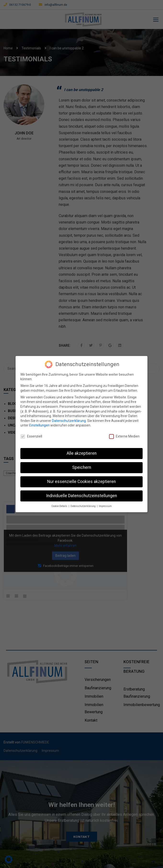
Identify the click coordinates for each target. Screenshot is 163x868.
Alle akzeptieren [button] (82, 453)
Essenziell (31, 436)
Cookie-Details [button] (60, 505)
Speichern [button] (82, 467)
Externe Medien (124, 436)
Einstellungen (39, 425)
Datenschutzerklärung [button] (83, 505)
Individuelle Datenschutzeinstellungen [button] (81, 495)
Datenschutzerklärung (69, 420)
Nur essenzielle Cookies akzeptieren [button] (81, 481)
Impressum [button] (105, 505)
